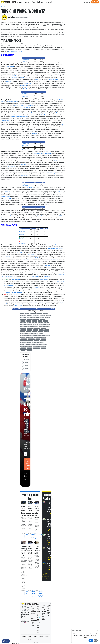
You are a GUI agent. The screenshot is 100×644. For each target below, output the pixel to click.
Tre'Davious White (36, 348)
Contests (48, 621)
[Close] (97, 631)
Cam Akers (44, 115)
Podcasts (41, 2)
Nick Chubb (29, 317)
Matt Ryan (24, 61)
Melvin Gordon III (29, 325)
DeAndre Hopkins (30, 328)
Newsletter (43, 611)
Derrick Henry (25, 94)
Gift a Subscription (48, 616)
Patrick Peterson (24, 341)
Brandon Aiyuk (52, 174)
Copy (25, 360)
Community (50, 2)
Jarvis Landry (29, 334)
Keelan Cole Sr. (41, 317)
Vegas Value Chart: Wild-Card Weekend (38, 512)
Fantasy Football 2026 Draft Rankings (50, 523)
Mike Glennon (22, 239)
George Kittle (25, 176)
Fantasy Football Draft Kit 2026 (49, 552)
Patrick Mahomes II (54, 80)
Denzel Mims (23, 337)
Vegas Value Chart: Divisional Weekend (31, 511)
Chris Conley (36, 287)
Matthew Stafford (44, 344)
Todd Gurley (23, 85)
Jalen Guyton (59, 249)
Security (41, 637)
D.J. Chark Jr (35, 317)
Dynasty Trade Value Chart (38, 614)
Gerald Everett (23, 323)
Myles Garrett (41, 216)
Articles (28, 2)
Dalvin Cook (27, 83)
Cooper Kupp (23, 334)
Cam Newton (22, 233)
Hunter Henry (29, 326)
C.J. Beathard (30, 316)
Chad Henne (20, 252)
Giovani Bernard (19, 105)
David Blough (24, 78)
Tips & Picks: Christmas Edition (38, 550)
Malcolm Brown (25, 97)
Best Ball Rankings (38, 621)
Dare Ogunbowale (24, 339)
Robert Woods (29, 350)
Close (96, 641)
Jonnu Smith (31, 344)
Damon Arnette (23, 316)
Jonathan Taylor (7, 256)
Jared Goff (9, 81)
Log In (88, 2)
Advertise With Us (48, 607)
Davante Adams (26, 144)
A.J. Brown (34, 302)
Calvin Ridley (25, 145)
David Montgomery (30, 337)
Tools (34, 2)
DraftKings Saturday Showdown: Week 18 (25, 551)
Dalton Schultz (41, 343)
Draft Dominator (33, 611)
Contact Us (35, 637)
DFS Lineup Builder (38, 608)
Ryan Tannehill (22, 243)
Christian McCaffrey (40, 335)
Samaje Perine (30, 105)
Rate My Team (49, 537)
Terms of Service (30, 638)
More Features (46, 577)
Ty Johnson (34, 113)
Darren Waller (47, 277)
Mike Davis (24, 165)
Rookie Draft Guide (43, 615)
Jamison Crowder (36, 319)
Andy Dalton (42, 319)
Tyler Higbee (41, 326)
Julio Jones (4, 159)
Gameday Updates (50, 564)
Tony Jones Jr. (29, 332)
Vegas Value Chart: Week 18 (30, 551)
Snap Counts (38, 628)
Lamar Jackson (25, 60)
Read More (41, 536)
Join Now (95, 2)
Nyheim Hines (47, 326)
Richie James (25, 150)
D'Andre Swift (23, 346)
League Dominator (33, 614)
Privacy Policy (24, 637)
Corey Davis (43, 302)
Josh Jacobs (35, 277)
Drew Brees (34, 133)
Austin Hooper (23, 328)
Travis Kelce (60, 191)
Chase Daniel (14, 78)
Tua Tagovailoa (29, 346)
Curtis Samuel (25, 147)
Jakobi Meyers (54, 260)
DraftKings (27, 314)
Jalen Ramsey (30, 341)
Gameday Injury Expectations (20, 117)
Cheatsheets (33, 620)
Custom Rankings (33, 618)
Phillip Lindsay (35, 334)
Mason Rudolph (10, 216)
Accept (91, 641)
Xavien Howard (37, 328)
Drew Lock (22, 235)
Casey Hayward (42, 325)
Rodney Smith (11, 166)
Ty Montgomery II (37, 337)
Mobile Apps (48, 613)
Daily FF (22, 314)
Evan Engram (25, 186)
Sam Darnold (29, 321)
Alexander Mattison (26, 95)
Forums (48, 619)
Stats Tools (38, 632)
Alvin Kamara (35, 332)
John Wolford (5, 120)
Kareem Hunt (43, 328)
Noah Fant (11, 277)
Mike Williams (51, 249)
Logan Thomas (5, 197)
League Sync (33, 608)
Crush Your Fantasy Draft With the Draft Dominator (50, 507)
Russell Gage (34, 323)
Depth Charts (38, 625)
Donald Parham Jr (31, 339)
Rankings (20, 2)
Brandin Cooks (23, 319)
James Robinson (8, 285)
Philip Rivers (22, 231)
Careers (47, 637)
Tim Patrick (4, 277)
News (43, 607)
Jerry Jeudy (61, 275)
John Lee (12, 17)
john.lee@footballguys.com (16, 51)
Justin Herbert (22, 230)
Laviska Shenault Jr (24, 344)
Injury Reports (43, 619)
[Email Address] (25, 454)
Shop (48, 610)
